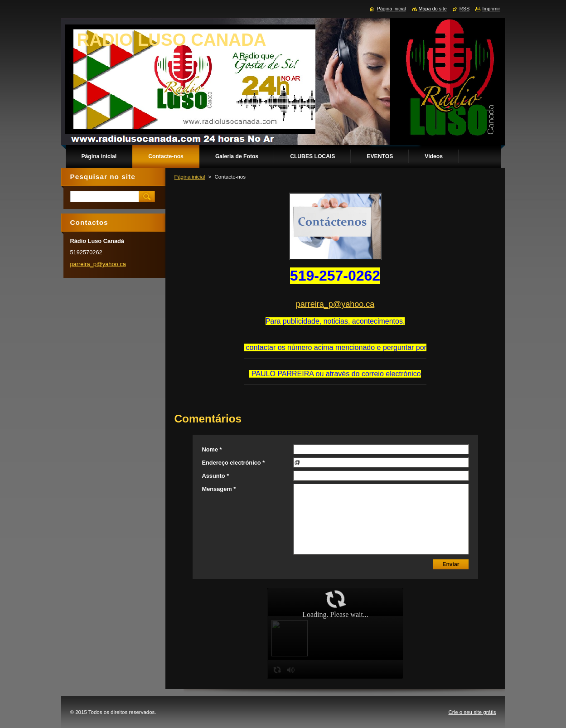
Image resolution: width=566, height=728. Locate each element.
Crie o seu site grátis (472, 712)
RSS (464, 9)
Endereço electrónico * (234, 463)
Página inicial (190, 177)
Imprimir (491, 9)
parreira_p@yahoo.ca (335, 304)
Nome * (212, 449)
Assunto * (216, 476)
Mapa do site (433, 9)
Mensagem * (219, 489)
